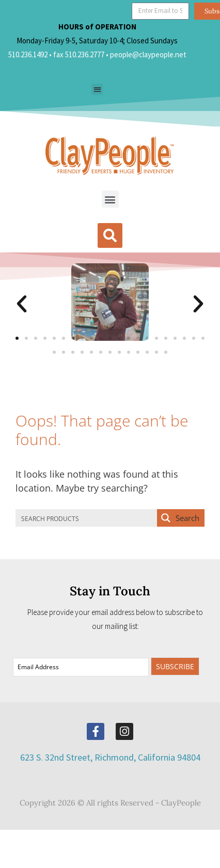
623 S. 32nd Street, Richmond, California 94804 (110, 757)
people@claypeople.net (148, 54)
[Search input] (87, 518)
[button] (97, 90)
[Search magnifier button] (181, 518)
